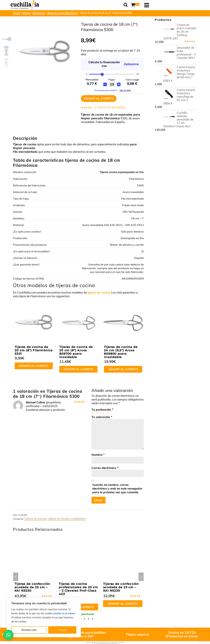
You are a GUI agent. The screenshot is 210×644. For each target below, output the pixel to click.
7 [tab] (88, 619)
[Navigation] (193, 5)
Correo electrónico (105, 468)
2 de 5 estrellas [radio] (96, 413)
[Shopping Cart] (182, 5)
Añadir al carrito (99, 98)
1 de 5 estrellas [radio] (93, 413)
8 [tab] (93, 619)
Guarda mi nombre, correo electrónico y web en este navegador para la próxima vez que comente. (117, 488)
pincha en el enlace (64, 613)
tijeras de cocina (99, 292)
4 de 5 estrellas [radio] (104, 413)
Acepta (62, 630)
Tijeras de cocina (35, 519)
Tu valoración (102, 417)
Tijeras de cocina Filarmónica (67, 519)
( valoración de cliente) (110, 107)
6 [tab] (84, 619)
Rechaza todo (29, 630)
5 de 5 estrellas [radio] (107, 413)
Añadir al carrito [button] (34, 366)
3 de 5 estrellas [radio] (100, 413)
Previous (16, 577)
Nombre (98, 455)
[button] (8, 635)
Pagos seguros (138, 634)
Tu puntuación (102, 410)
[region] (44, 617)
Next (141, 577)
